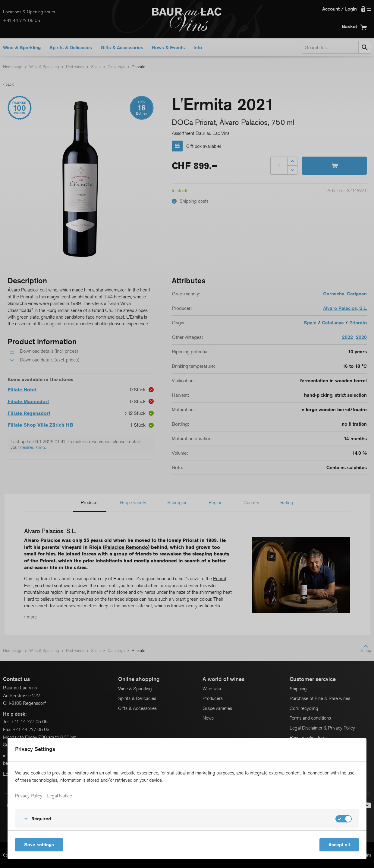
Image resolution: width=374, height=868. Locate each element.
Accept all (339, 845)
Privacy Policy (29, 796)
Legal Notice (59, 796)
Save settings (39, 845)
